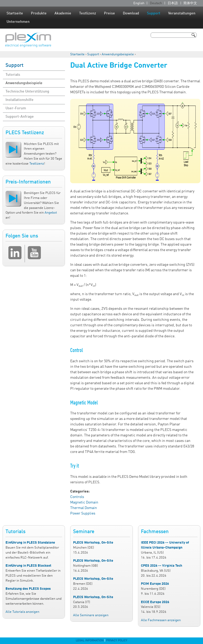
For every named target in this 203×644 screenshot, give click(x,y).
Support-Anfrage (20, 117)
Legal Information (90, 641)
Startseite (15, 13)
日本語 (173, 3)
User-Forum (16, 108)
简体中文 (190, 3)
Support (154, 13)
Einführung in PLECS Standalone (30, 543)
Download (131, 13)
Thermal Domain (84, 508)
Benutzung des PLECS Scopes (28, 589)
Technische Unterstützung (27, 91)
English (139, 3)
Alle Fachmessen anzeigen (161, 620)
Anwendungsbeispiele (118, 54)
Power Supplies (83, 513)
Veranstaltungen (182, 13)
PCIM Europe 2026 (155, 584)
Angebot (51, 213)
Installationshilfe (20, 100)
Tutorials (13, 75)
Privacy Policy (117, 641)
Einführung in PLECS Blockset (28, 566)
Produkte (39, 13)
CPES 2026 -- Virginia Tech (161, 566)
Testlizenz (88, 13)
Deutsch (156, 3)
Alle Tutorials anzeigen (22, 612)
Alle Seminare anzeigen (91, 615)
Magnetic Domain (84, 502)
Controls (77, 497)
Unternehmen (18, 22)
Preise (109, 13)
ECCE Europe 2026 (155, 602)
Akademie (63, 13)
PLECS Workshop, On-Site (93, 543)
